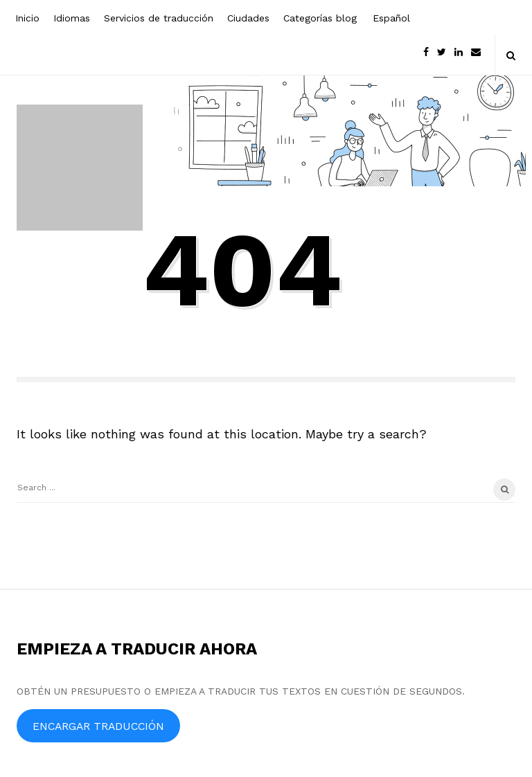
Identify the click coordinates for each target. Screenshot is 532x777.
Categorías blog (320, 18)
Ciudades (248, 18)
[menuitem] (390, 17)
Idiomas (72, 18)
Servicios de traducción (159, 18)
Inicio (27, 18)
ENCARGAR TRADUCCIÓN (98, 726)
